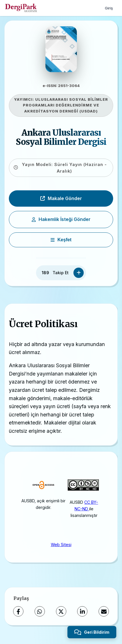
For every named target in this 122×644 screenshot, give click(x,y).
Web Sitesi (61, 545)
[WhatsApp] (40, 611)
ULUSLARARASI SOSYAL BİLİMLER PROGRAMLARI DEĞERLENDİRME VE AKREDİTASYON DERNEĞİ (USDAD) (65, 105)
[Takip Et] (79, 273)
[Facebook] (18, 611)
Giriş (109, 8)
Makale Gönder (61, 198)
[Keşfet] (61, 240)
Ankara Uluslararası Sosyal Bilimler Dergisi (61, 137)
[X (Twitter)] (61, 611)
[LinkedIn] (82, 611)
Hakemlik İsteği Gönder (61, 219)
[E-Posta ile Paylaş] (104, 611)
